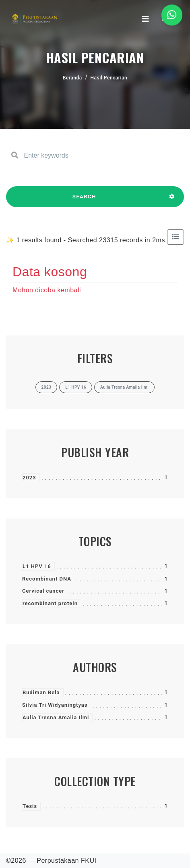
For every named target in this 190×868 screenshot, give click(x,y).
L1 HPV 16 (37, 566)
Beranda (72, 78)
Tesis (30, 806)
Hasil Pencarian (109, 78)
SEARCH (84, 200)
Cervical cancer (43, 591)
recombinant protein (50, 603)
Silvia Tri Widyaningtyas (55, 705)
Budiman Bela (41, 692)
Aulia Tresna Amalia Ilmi (56, 717)
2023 (29, 478)
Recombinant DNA (47, 579)
